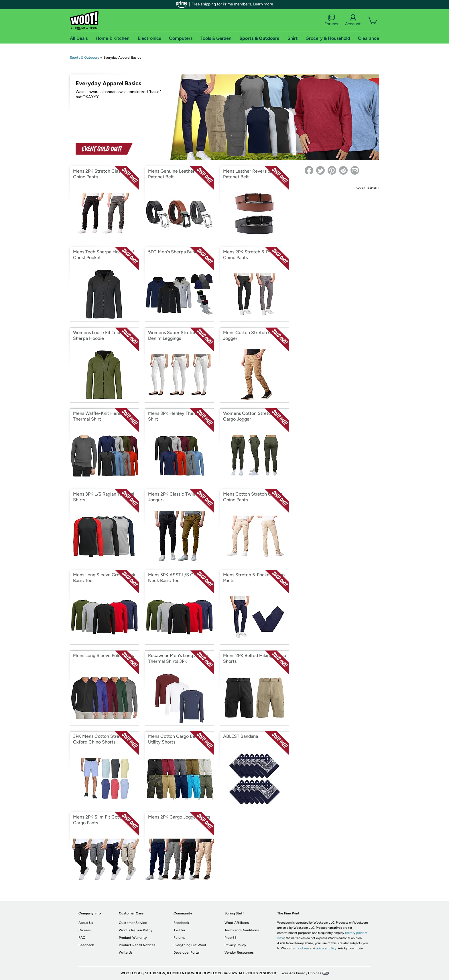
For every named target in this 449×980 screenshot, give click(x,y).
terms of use (300, 948)
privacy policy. (326, 948)
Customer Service (133, 923)
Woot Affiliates (237, 923)
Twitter (179, 930)
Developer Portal (187, 953)
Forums (331, 20)
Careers (85, 930)
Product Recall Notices (137, 945)
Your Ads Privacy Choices (301, 973)
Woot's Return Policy (136, 930)
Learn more (263, 4)
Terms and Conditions (242, 930)
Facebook (181, 923)
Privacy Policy (235, 945)
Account (353, 20)
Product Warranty (133, 938)
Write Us (126, 953)
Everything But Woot (190, 945)
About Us (86, 923)
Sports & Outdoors (84, 58)
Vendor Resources (239, 953)
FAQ (82, 938)
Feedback (86, 945)
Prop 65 (231, 938)
